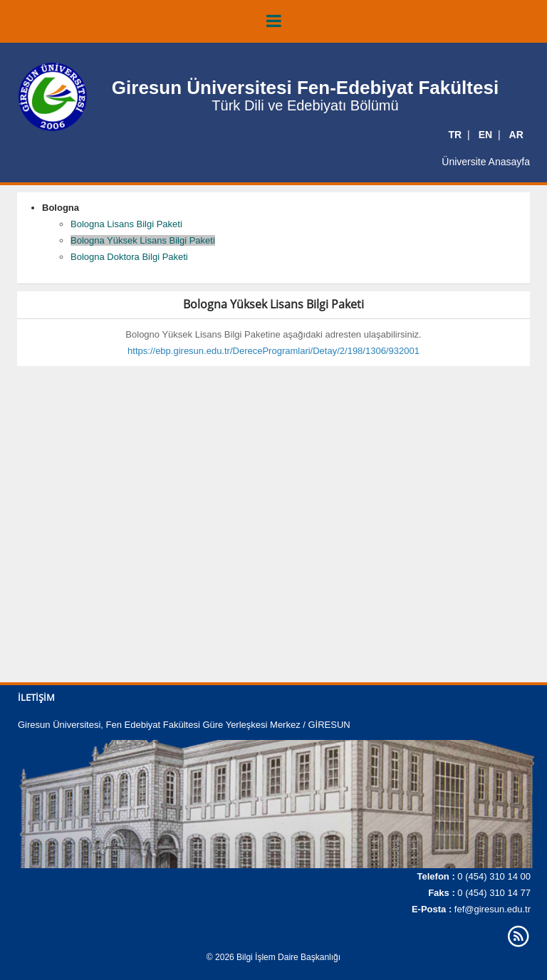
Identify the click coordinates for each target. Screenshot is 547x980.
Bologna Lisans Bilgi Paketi (126, 224)
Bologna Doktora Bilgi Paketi (129, 257)
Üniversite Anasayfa (486, 162)
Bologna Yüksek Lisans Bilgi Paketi (143, 240)
